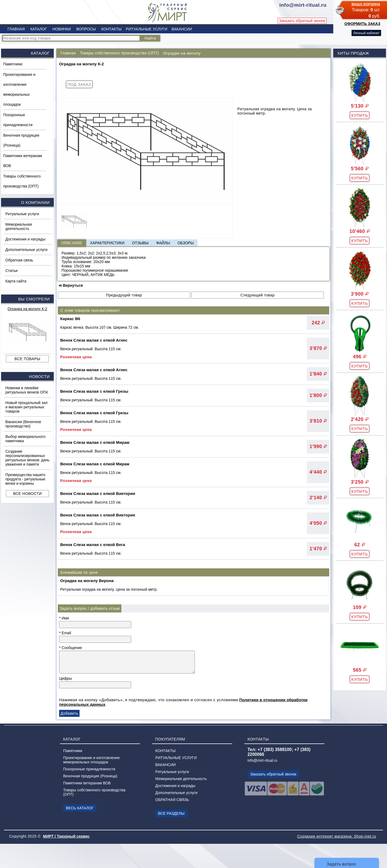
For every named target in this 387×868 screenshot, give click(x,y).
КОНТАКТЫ (112, 29)
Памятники (13, 64)
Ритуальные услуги (22, 214)
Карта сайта (16, 281)
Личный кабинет (366, 33)
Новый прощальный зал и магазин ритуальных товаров (26, 407)
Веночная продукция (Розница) (21, 140)
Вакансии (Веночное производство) (23, 424)
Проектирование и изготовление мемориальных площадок (19, 89)
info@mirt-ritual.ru (262, 760)
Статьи (11, 271)
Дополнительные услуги (26, 250)
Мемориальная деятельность (19, 226)
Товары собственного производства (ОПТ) (22, 181)
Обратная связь (19, 260)
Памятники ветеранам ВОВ (23, 161)
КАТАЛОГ (39, 29)
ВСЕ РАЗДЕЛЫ (171, 813)
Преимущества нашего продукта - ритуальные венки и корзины (25, 479)
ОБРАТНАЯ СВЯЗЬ (172, 800)
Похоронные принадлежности (18, 120)
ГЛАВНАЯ (16, 29)
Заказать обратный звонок (302, 21)
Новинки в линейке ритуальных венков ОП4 (27, 390)
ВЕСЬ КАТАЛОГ (80, 808)
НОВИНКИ (62, 29)
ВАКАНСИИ (182, 29)
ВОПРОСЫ (86, 29)
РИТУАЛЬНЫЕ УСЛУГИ (146, 29)
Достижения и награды (25, 239)
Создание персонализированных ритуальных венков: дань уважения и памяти (27, 458)
